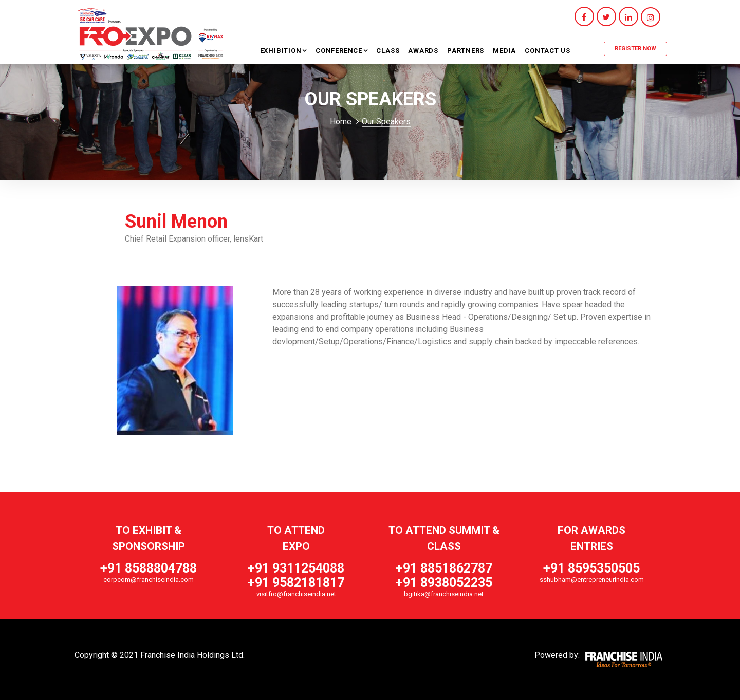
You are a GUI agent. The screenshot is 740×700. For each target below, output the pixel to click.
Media (504, 51)
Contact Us (548, 51)
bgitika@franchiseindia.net (444, 594)
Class (388, 51)
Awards (423, 51)
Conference (340, 51)
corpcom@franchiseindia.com (149, 579)
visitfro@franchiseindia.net (296, 594)
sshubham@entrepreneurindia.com (592, 579)
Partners (466, 51)
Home (341, 122)
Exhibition (282, 51)
